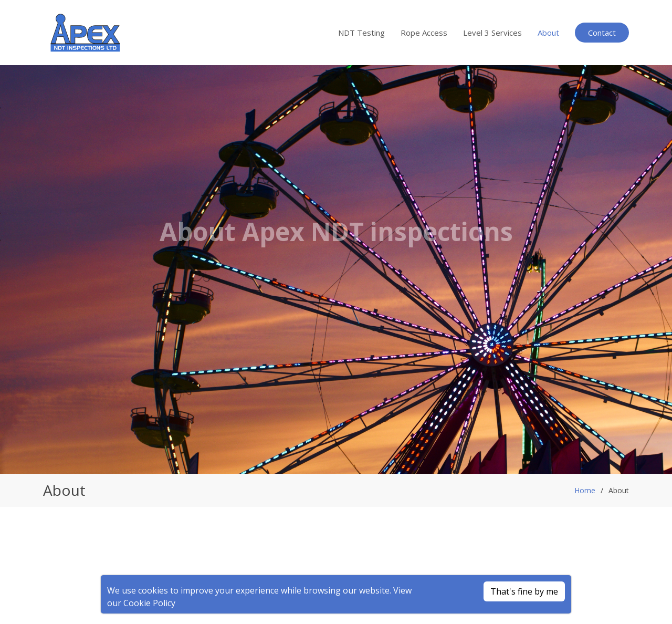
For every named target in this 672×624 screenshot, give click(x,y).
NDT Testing (361, 33)
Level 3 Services (492, 33)
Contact (602, 33)
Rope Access (424, 33)
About (548, 33)
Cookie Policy (149, 603)
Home (585, 490)
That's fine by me (524, 591)
